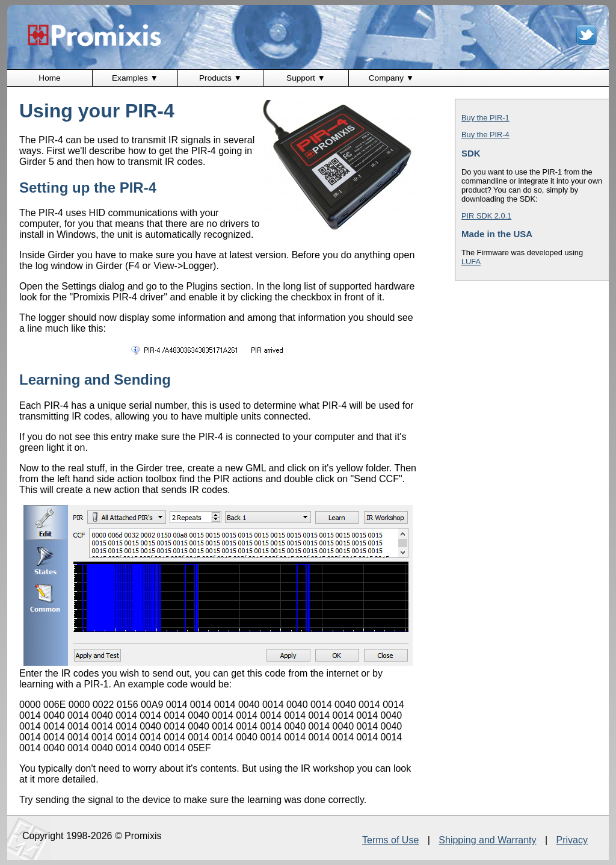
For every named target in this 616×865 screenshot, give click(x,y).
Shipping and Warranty (487, 840)
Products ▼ (220, 78)
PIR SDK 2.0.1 (486, 216)
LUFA (471, 262)
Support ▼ (306, 78)
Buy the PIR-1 (485, 118)
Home (49, 78)
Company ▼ (391, 78)
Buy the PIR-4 (485, 135)
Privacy (572, 840)
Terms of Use (390, 840)
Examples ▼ (135, 78)
